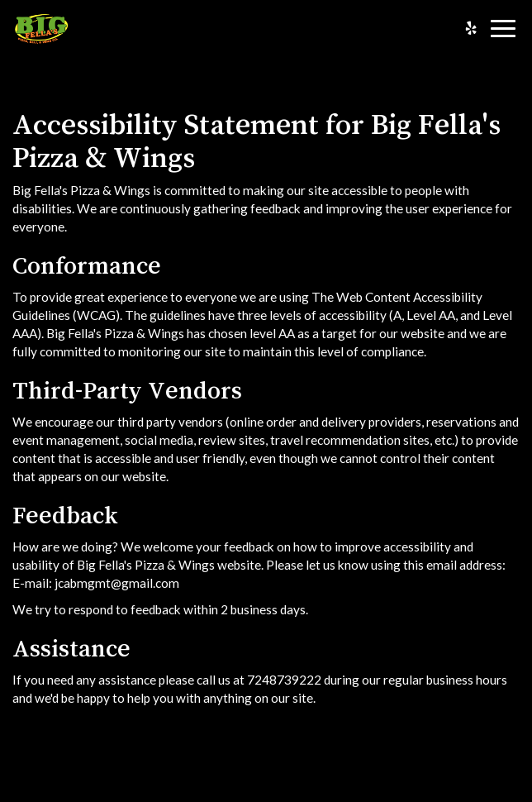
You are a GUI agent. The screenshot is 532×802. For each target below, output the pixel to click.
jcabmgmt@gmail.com (117, 583)
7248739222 (284, 680)
